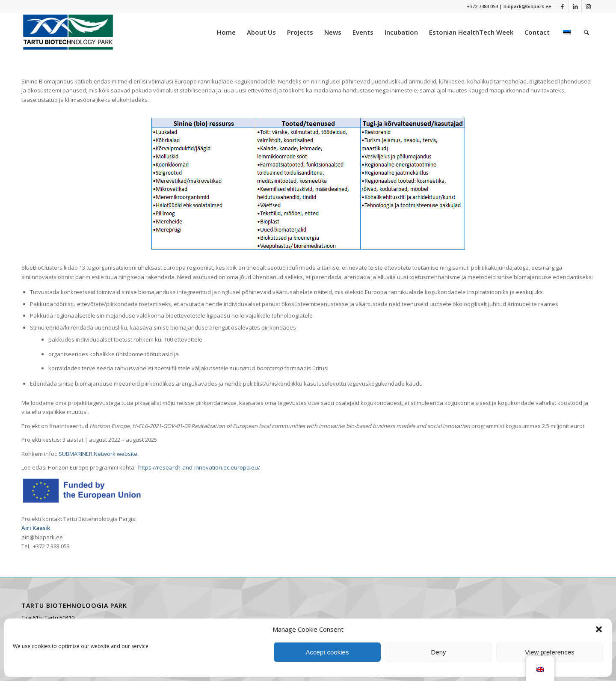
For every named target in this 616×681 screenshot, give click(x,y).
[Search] (586, 32)
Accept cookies (327, 652)
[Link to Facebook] (562, 6)
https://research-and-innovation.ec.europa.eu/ (199, 467)
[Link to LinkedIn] (575, 6)
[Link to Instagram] (588, 6)
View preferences (550, 652)
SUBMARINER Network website (97, 454)
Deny (438, 652)
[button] (599, 629)
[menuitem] (226, 32)
